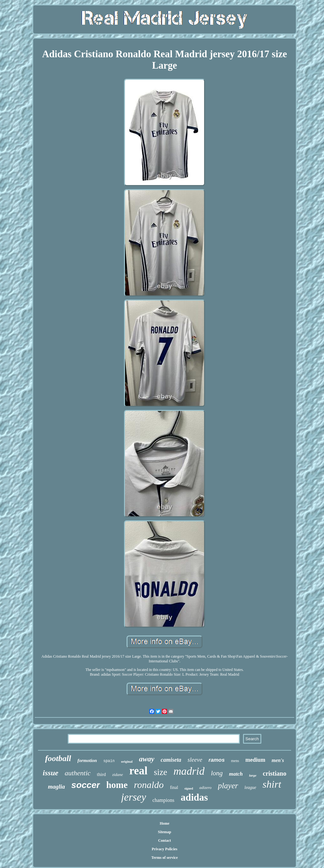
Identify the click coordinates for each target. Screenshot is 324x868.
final (174, 787)
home (117, 785)
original (127, 761)
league (250, 787)
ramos (217, 760)
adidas (194, 797)
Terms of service (165, 858)
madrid (189, 771)
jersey (134, 797)
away (147, 759)
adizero (206, 787)
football (58, 758)
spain (109, 761)
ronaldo (149, 785)
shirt (272, 784)
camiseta (171, 760)
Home (165, 823)
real (139, 771)
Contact (165, 840)
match (236, 774)
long (217, 773)
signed (189, 788)
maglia (56, 787)
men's (278, 760)
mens (235, 761)
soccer (85, 785)
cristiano (275, 773)
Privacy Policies (165, 849)
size (160, 772)
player (228, 786)
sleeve (195, 760)
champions (163, 800)
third (101, 774)
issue (50, 773)
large (253, 775)
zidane (118, 775)
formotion (87, 760)
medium (255, 760)
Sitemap (165, 832)
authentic (78, 773)
